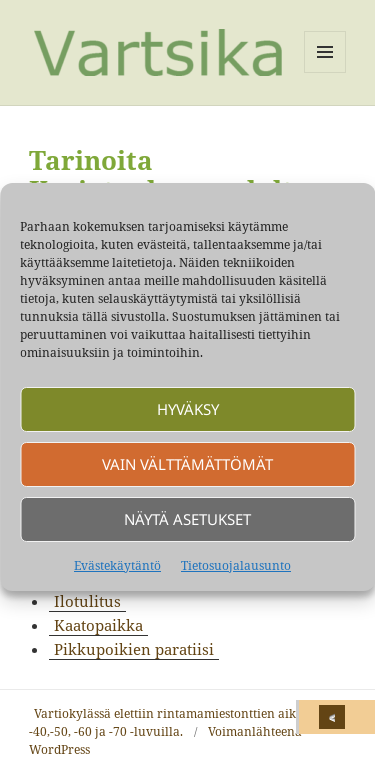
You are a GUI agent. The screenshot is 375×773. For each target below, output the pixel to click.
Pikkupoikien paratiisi (134, 649)
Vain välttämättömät (187, 464)
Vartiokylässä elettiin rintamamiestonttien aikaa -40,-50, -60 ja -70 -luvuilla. (169, 722)
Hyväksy (188, 409)
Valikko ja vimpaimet (325, 72)
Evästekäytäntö (117, 565)
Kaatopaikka (98, 625)
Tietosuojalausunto (236, 565)
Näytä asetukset (187, 519)
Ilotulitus (87, 601)
